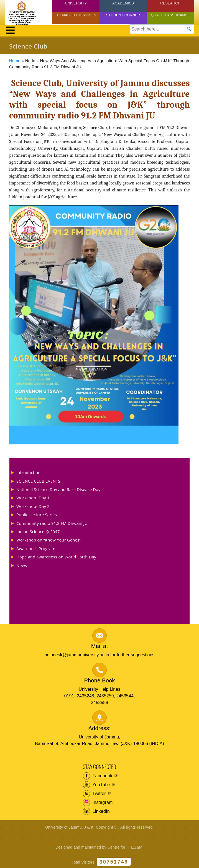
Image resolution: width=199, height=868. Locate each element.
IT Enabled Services (76, 15)
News (22, 565)
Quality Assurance (170, 15)
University (76, 3)
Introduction (28, 472)
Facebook (98, 776)
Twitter (94, 794)
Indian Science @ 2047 (38, 532)
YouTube (97, 785)
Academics (123, 3)
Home (15, 61)
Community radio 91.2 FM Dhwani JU (52, 523)
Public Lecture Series (37, 515)
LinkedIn (96, 811)
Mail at (99, 646)
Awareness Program (36, 548)
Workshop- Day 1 (33, 498)
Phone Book (100, 680)
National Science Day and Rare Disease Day (58, 489)
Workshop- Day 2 (33, 506)
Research (170, 3)
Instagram (98, 803)
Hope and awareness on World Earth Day (56, 557)
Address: (100, 728)
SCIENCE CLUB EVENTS (38, 481)
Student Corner (123, 15)
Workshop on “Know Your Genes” (49, 540)
